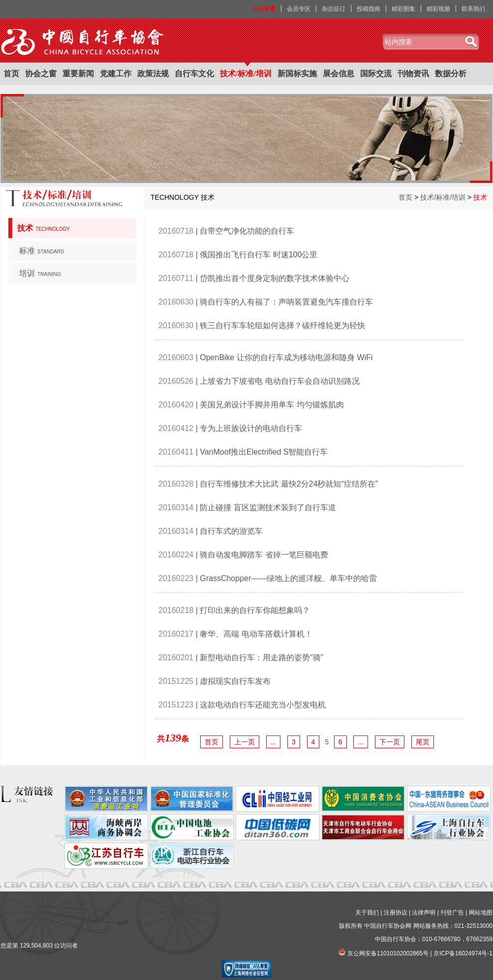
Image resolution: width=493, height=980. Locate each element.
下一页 (390, 742)
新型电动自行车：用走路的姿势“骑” (262, 658)
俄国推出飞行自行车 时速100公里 (259, 255)
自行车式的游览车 (231, 531)
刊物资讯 (413, 74)
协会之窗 (41, 74)
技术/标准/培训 (246, 74)
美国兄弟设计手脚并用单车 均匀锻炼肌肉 (272, 405)
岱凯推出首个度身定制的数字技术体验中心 (275, 278)
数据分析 (451, 74)
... (274, 742)
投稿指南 (369, 9)
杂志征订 (334, 9)
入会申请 (264, 9)
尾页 (423, 742)
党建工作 (116, 74)
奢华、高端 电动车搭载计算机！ (256, 634)
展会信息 (339, 74)
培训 (40, 273)
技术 (44, 228)
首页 (11, 74)
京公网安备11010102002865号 (388, 953)
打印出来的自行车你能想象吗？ (255, 610)
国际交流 (376, 74)
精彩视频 (438, 9)
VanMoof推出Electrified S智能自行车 (264, 452)
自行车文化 (194, 74)
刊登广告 (452, 913)
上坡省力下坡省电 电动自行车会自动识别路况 (279, 381)
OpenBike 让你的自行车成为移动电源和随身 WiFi (286, 357)
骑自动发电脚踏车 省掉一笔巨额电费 (264, 555)
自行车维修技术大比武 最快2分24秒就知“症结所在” (289, 484)
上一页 (245, 742)
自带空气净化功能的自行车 (247, 231)
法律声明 (424, 913)
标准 (42, 251)
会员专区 (299, 9)
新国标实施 (297, 74)
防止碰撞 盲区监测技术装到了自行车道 (268, 507)
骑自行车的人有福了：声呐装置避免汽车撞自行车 (286, 302)
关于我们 (367, 913)
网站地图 (481, 913)
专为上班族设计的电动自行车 (251, 428)
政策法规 (153, 74)
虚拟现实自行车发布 (235, 681)
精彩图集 (403, 9)
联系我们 (473, 9)
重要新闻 (78, 74)
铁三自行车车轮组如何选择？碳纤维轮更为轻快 (282, 325)
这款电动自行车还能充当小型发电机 (263, 705)
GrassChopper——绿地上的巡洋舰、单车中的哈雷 (288, 578)
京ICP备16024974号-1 (463, 953)
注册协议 (396, 913)
